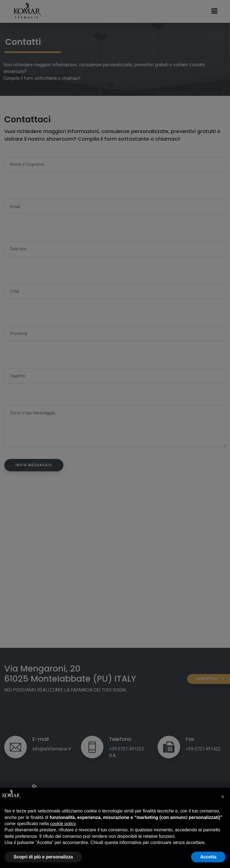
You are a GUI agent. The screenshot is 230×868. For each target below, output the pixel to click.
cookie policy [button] (63, 824)
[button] (223, 797)
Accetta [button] (208, 857)
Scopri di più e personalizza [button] (43, 857)
